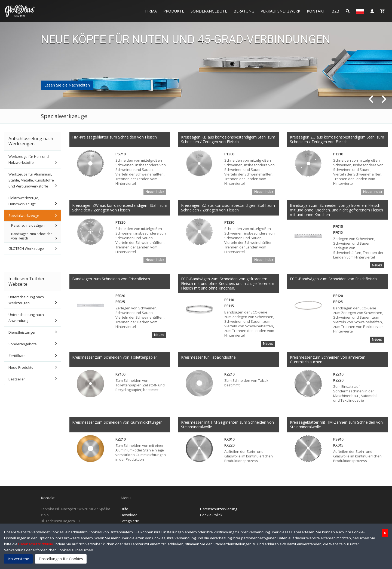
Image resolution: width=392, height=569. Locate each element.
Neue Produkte (21, 367)
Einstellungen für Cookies (61, 559)
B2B (335, 11)
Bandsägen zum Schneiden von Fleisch (32, 236)
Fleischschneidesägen (28, 225)
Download (129, 515)
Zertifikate (17, 356)
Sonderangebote (209, 11)
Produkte (174, 11)
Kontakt (316, 11)
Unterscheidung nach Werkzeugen (26, 300)
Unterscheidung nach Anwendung (26, 318)
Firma (151, 11)
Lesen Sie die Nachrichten (67, 85)
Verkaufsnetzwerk (281, 11)
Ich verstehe (18, 559)
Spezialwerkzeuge (24, 216)
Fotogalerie (130, 521)
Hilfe (124, 509)
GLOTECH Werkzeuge (26, 248)
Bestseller (17, 379)
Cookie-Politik (211, 515)
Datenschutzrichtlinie (36, 544)
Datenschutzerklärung (219, 509)
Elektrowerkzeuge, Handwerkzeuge (24, 201)
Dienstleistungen (22, 332)
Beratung (244, 11)
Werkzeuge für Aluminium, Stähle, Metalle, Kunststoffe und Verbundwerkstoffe (31, 180)
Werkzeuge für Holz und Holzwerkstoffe (29, 159)
